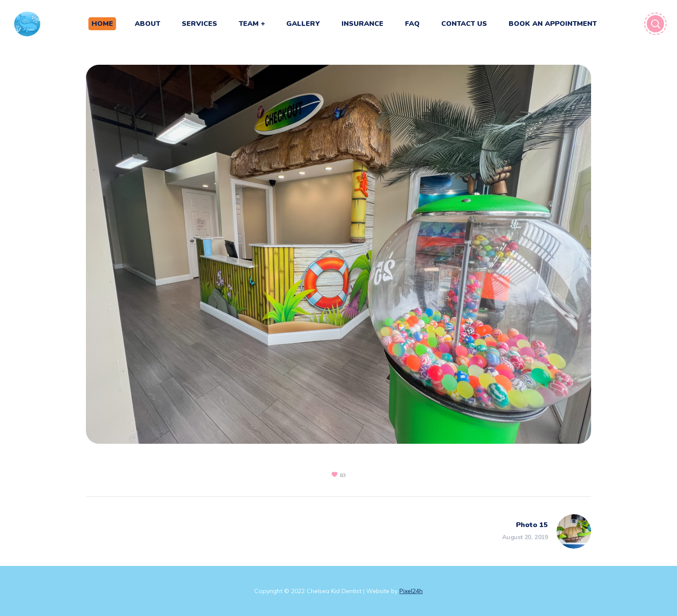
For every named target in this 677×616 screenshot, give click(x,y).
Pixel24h (411, 591)
